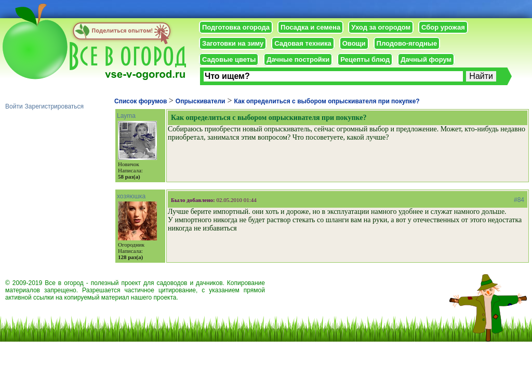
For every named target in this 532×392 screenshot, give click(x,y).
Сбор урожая (443, 27)
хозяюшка (131, 196)
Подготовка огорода (236, 27)
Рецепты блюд (365, 59)
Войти (14, 106)
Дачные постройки (298, 59)
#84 (519, 200)
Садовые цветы (229, 59)
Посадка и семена (310, 27)
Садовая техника (303, 43)
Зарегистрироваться (54, 106)
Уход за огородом (381, 27)
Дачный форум (426, 59)
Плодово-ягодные (407, 43)
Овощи (354, 43)
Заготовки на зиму (233, 43)
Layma (126, 116)
